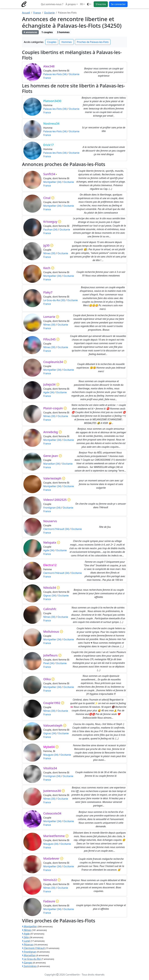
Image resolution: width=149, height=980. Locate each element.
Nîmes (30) (49, 253)
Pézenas (28, 944)
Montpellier (29, 926)
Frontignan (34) (52, 508)
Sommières (29, 966)
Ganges (27, 963)
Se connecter (118, 4)
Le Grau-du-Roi (31, 959)
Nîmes (27, 930)
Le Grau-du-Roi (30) (54, 300)
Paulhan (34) (50, 229)
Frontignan (29, 952)
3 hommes (63, 32)
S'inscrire (101, 4)
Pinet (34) (49, 663)
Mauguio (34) (51, 755)
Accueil (26, 13)
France (37, 13)
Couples (52, 42)
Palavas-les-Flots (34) (55, 74)
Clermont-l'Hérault (33, 948)
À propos (71, 4)
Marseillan (29, 955)
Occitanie (49, 13)
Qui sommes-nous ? (52, 4)
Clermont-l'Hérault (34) (56, 529)
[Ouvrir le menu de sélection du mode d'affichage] (89, 4)
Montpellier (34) (52, 182)
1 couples (47, 32)
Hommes (67, 42)
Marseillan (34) (52, 464)
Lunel (26, 941)
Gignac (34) (50, 595)
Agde (26, 934)
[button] (82, 4)
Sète (25, 937)
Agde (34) (49, 392)
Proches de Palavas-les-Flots (93, 42)
